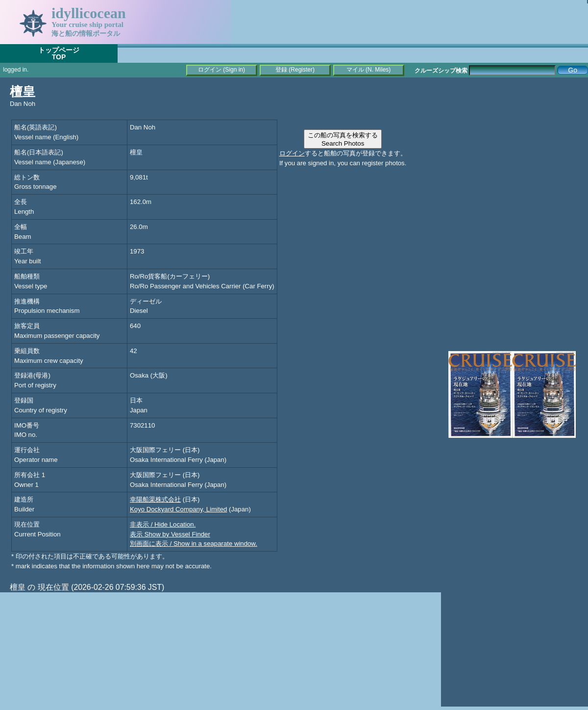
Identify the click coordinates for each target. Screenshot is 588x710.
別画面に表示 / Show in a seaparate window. (194, 544)
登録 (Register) (295, 70)
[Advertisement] (514, 147)
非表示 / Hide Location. (163, 524)
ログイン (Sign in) (221, 70)
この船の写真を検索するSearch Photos (343, 139)
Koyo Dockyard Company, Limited (178, 509)
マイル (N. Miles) (369, 70)
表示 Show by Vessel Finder (170, 534)
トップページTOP (59, 53)
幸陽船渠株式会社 (155, 499)
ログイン (292, 153)
